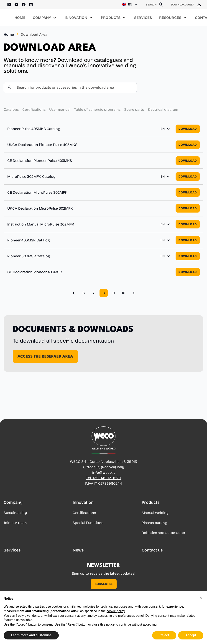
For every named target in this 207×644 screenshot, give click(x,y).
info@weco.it (103, 472)
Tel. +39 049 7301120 (103, 478)
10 (124, 293)
